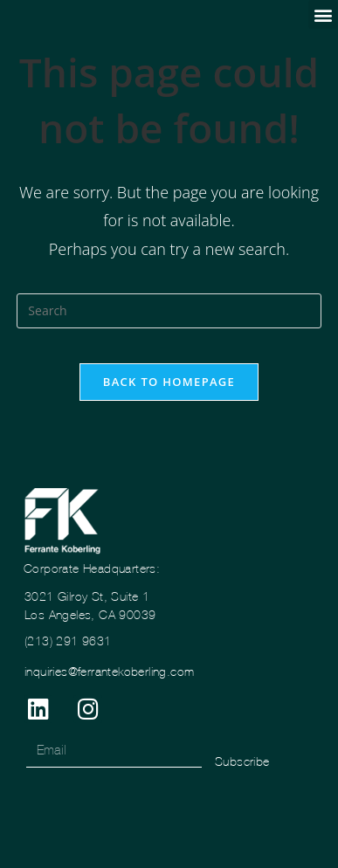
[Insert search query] (169, 311)
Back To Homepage (169, 382)
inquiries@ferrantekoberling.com (109, 672)
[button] (323, 14)
